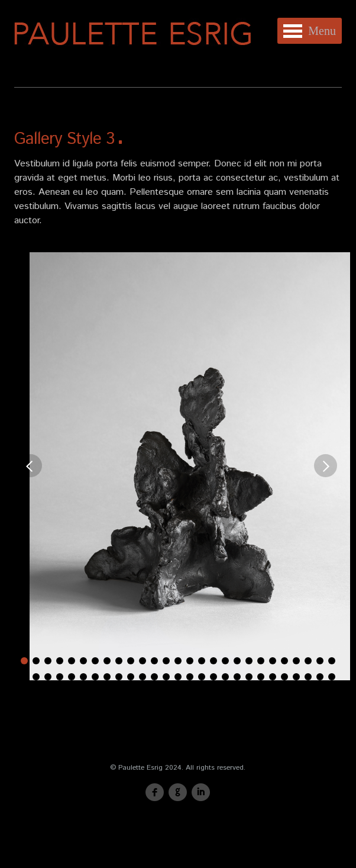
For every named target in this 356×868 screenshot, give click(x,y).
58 (160, 693)
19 (237, 661)
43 (202, 677)
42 (190, 677)
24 (296, 661)
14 (178, 661)
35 (107, 677)
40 (166, 677)
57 (148, 693)
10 (131, 661)
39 (154, 677)
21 (261, 661)
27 (332, 661)
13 (166, 661)
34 (95, 677)
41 (178, 677)
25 (308, 661)
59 (172, 693)
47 (249, 677)
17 (213, 661)
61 (196, 693)
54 (332, 677)
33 (83, 677)
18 (225, 661)
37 (131, 677)
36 (119, 677)
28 (24, 677)
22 (273, 661)
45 (225, 677)
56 (137, 693)
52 (308, 677)
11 (143, 661)
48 (261, 677)
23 (284, 661)
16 (202, 661)
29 (36, 677)
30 (48, 677)
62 (208, 693)
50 (284, 677)
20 (249, 661)
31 (60, 677)
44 (213, 677)
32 (72, 677)
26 (320, 661)
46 (237, 677)
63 (219, 693)
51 (296, 677)
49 (273, 677)
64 (231, 693)
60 (184, 693)
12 (154, 661)
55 (125, 693)
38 (143, 677)
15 (190, 661)
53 (320, 677)
